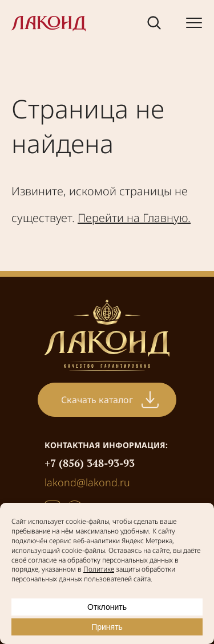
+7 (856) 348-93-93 (90, 463)
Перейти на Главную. (134, 218)
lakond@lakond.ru (87, 482)
